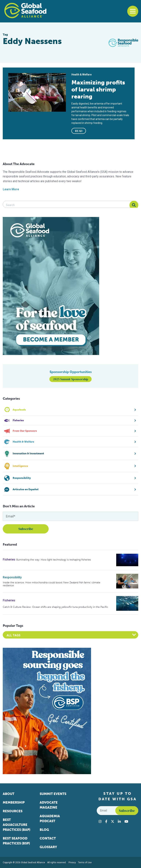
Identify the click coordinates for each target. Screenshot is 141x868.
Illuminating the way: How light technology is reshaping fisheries (53, 560)
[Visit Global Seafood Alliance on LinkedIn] (119, 821)
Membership (14, 802)
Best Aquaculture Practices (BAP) (17, 825)
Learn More (11, 189)
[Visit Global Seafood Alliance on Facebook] (106, 821)
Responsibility (12, 577)
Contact (48, 838)
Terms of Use (85, 862)
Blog (44, 830)
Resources (13, 811)
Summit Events (53, 794)
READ (79, 131)
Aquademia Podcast (50, 819)
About (9, 794)
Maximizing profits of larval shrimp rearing (98, 89)
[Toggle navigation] (133, 11)
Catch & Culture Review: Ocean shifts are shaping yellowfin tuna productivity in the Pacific (55, 607)
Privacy (72, 862)
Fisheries (9, 559)
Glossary (48, 847)
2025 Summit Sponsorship (71, 379)
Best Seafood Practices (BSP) (16, 841)
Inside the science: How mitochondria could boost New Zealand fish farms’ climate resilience (51, 584)
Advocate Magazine (49, 805)
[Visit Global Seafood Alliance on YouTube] (126, 821)
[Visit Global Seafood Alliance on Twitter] (113, 821)
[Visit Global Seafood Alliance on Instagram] (100, 821)
